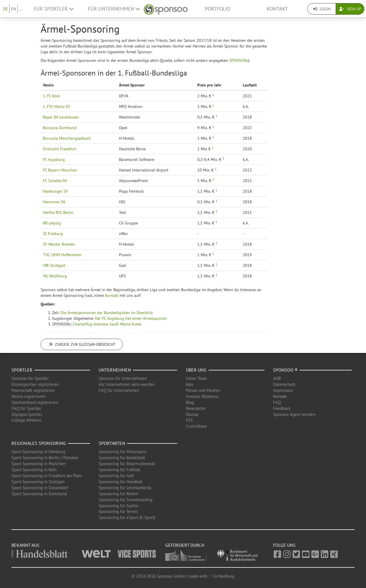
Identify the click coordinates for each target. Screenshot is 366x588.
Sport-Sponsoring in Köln (34, 470)
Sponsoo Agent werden (294, 414)
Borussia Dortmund (60, 128)
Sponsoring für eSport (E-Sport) (127, 517)
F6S (189, 420)
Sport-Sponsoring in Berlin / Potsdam (45, 458)
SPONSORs (239, 60)
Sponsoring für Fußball (119, 470)
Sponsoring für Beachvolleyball (127, 464)
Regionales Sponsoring (39, 443)
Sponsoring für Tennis (118, 511)
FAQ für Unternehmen (119, 390)
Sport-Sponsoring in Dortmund (39, 494)
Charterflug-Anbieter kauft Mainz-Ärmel (107, 324)
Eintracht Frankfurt (59, 149)
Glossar (192, 414)
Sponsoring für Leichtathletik (125, 488)
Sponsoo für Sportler (30, 378)
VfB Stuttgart (54, 265)
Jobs (190, 384)
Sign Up (350, 9)
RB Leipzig (52, 223)
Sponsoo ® (285, 370)
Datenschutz (284, 384)
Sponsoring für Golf (116, 476)
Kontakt (277, 9)
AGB (277, 378)
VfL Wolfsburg (55, 276)
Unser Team (196, 378)
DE (6, 9)
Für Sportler (54, 9)
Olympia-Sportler (27, 414)
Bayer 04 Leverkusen (61, 117)
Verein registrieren (28, 396)
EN (14, 9)
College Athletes (26, 420)
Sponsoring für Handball (121, 482)
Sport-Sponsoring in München (38, 464)
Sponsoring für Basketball (122, 458)
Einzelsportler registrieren (35, 384)
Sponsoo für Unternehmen (123, 378)
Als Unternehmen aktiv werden (127, 384)
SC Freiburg (53, 234)
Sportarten (112, 443)
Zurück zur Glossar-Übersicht (82, 344)
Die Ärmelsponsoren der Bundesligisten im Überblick (107, 313)
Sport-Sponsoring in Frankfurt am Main (47, 476)
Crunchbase (196, 426)
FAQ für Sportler (26, 408)
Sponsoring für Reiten (118, 494)
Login (322, 9)
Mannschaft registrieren (33, 390)
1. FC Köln (51, 96)
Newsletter (196, 408)
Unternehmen (115, 370)
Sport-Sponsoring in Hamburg (38, 452)
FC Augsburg (54, 159)
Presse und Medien (203, 390)
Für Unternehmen (114, 9)
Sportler (22, 370)
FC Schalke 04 (55, 181)
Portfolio (217, 9)
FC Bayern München (60, 170)
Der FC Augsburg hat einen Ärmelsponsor (131, 318)
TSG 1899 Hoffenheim (62, 255)
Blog (190, 402)
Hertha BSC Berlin (58, 212)
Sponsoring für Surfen (119, 506)
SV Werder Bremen (59, 244)
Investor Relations (202, 396)
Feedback (282, 408)
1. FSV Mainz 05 (57, 106)
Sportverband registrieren (35, 402)
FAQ (277, 402)
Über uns (196, 370)
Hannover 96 (54, 202)
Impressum (283, 390)
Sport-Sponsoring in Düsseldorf (40, 488)
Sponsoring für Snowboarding (126, 500)
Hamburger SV (55, 191)
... (21, 9)
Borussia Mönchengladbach (67, 138)
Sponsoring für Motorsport (123, 452)
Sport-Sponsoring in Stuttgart (38, 482)
